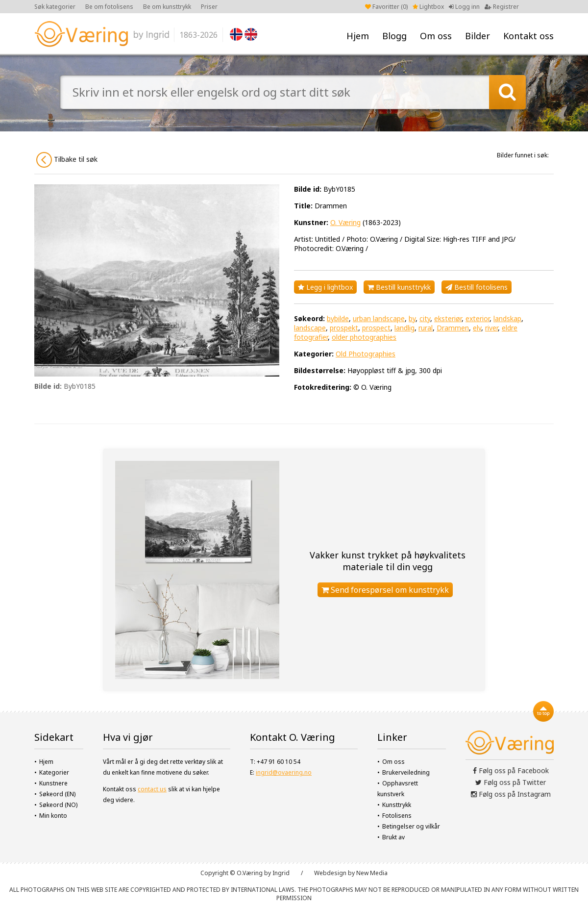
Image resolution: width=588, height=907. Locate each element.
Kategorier (54, 772)
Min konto (53, 816)
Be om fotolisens (109, 7)
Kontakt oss (528, 36)
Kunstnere (53, 783)
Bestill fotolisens (477, 287)
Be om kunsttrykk (167, 7)
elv (477, 328)
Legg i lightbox (325, 287)
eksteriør (448, 318)
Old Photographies (366, 354)
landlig (404, 328)
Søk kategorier (55, 7)
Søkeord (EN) (57, 794)
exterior (478, 318)
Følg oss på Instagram (511, 794)
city (425, 318)
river (491, 328)
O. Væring (345, 222)
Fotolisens (397, 816)
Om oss (436, 36)
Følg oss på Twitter (511, 782)
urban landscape (379, 318)
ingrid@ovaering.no (284, 772)
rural (426, 328)
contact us (152, 789)
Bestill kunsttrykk (399, 287)
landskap (507, 318)
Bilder (478, 36)
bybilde (338, 318)
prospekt (344, 328)
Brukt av (393, 837)
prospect (376, 328)
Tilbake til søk (67, 160)
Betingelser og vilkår (411, 826)
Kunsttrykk (397, 805)
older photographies (364, 337)
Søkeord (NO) (58, 805)
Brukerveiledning (406, 772)
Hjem (358, 36)
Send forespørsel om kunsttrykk (385, 590)
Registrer (502, 7)
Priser (209, 7)
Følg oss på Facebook (511, 770)
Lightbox (428, 7)
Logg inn (464, 7)
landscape (310, 328)
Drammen (453, 328)
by (412, 318)
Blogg (394, 36)
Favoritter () (386, 7)
